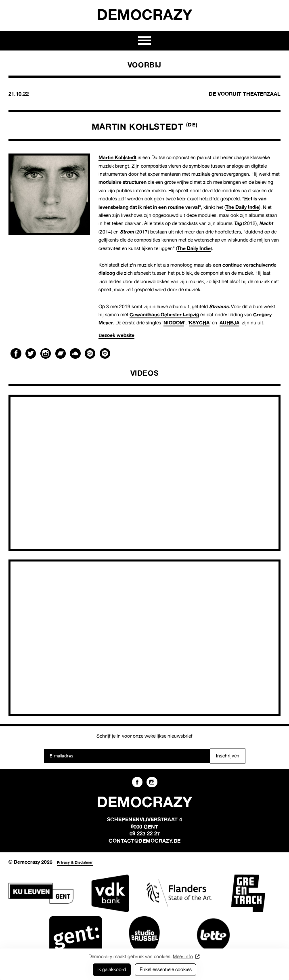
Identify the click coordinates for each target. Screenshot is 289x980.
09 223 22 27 (145, 833)
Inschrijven (228, 756)
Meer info (183, 956)
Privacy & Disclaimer (75, 862)
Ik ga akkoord (112, 969)
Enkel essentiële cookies (166, 969)
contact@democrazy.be (144, 841)
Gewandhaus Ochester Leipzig (164, 314)
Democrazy (144, 14)
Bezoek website (116, 335)
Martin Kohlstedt (117, 157)
